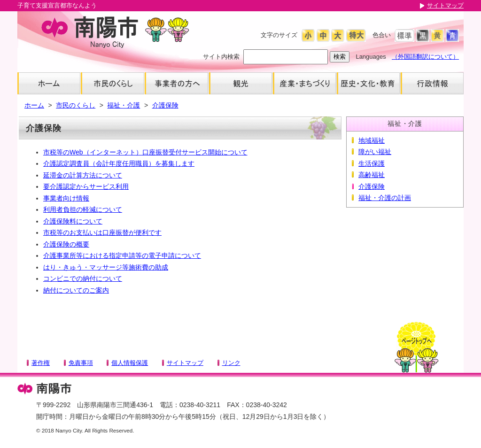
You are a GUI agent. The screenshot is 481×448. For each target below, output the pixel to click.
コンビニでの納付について (83, 278)
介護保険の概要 (66, 244)
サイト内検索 (221, 57)
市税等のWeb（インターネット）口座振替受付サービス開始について (145, 152)
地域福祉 (372, 140)
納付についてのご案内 (76, 290)
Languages (371, 57)
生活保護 (372, 163)
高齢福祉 (372, 175)
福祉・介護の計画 (385, 198)
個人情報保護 (130, 363)
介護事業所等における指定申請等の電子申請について (122, 255)
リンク (231, 363)
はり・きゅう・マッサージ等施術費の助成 (106, 267)
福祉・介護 (124, 105)
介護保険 (165, 105)
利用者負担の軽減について (83, 209)
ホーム (34, 105)
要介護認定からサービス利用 (86, 186)
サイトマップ (445, 5)
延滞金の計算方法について (83, 175)
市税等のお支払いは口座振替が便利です (102, 232)
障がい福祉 (375, 152)
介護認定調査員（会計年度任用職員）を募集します (119, 163)
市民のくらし (76, 105)
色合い (382, 35)
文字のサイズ (279, 35)
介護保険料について (73, 221)
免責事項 (81, 363)
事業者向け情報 (66, 198)
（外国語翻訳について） (425, 57)
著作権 (41, 363)
